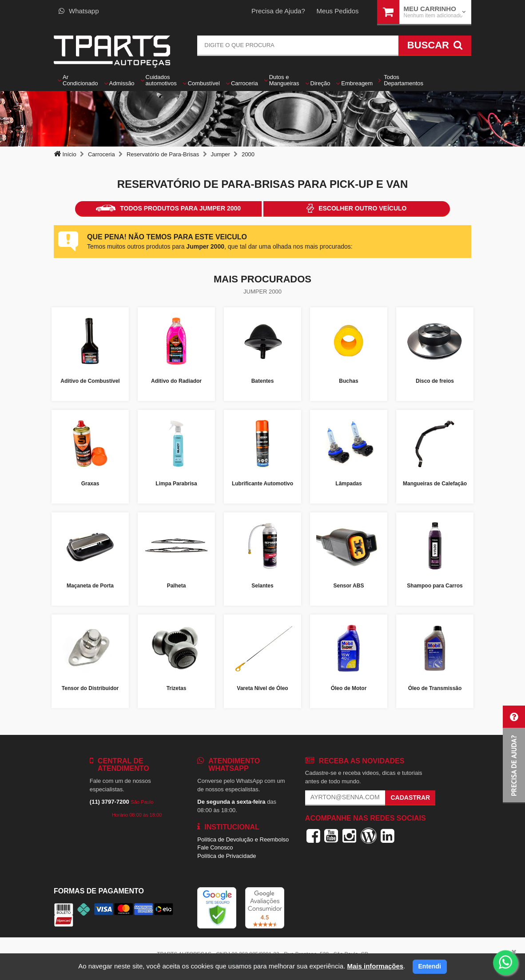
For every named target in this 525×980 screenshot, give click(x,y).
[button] (514, 755)
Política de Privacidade (227, 856)
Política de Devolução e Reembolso (243, 839)
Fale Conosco (215, 847)
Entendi (430, 966)
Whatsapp (79, 11)
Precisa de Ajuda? (278, 11)
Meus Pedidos (337, 11)
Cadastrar (410, 797)
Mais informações (375, 966)
